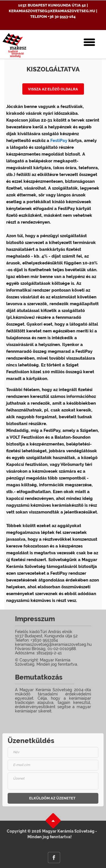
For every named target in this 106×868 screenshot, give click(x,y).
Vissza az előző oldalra (53, 89)
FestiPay (59, 141)
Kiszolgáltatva (53, 69)
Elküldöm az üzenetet (52, 798)
